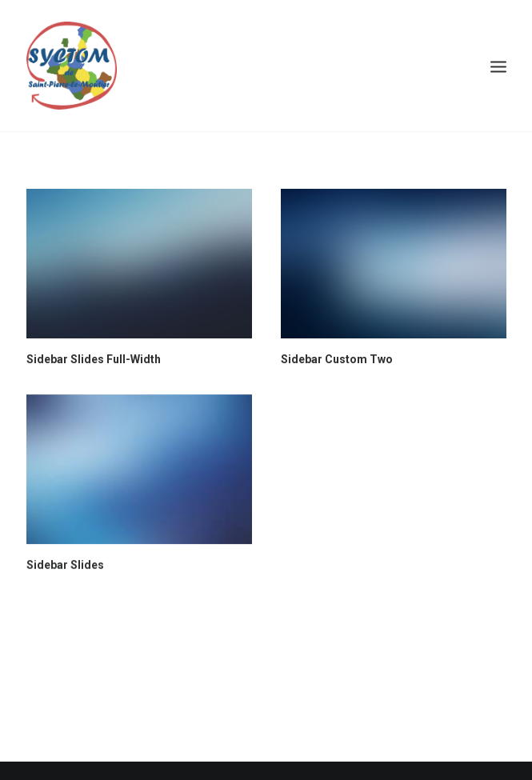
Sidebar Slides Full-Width (94, 359)
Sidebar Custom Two (337, 359)
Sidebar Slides (65, 565)
